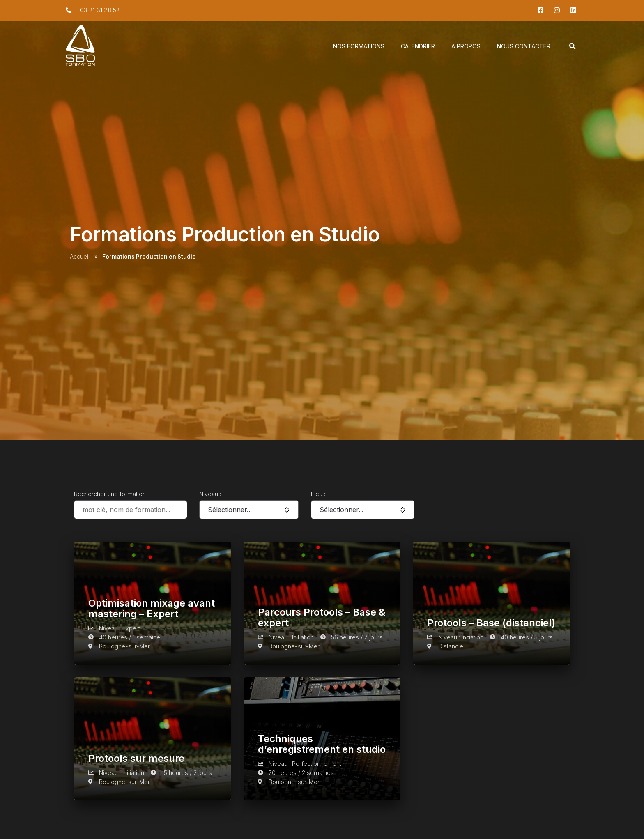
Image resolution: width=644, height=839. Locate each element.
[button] (573, 47)
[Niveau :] (249, 510)
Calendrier (418, 47)
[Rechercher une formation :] (130, 510)
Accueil (80, 257)
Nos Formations (359, 47)
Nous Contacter (524, 47)
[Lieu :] (363, 510)
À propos (466, 47)
